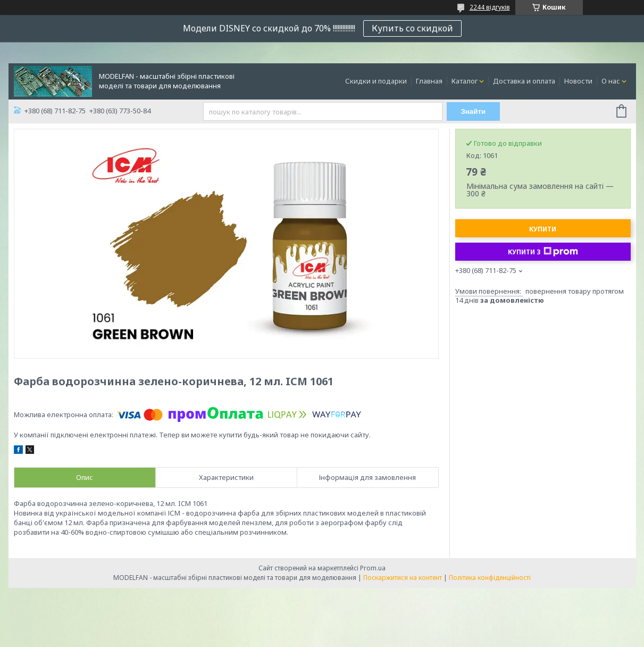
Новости (578, 81)
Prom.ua (373, 568)
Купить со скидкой (412, 28)
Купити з (543, 252)
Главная (429, 81)
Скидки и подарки (376, 81)
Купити (543, 229)
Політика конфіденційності (490, 578)
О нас (611, 81)
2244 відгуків (490, 7)
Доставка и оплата (524, 81)
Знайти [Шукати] (473, 111)
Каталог (465, 81)
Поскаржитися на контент (403, 578)
